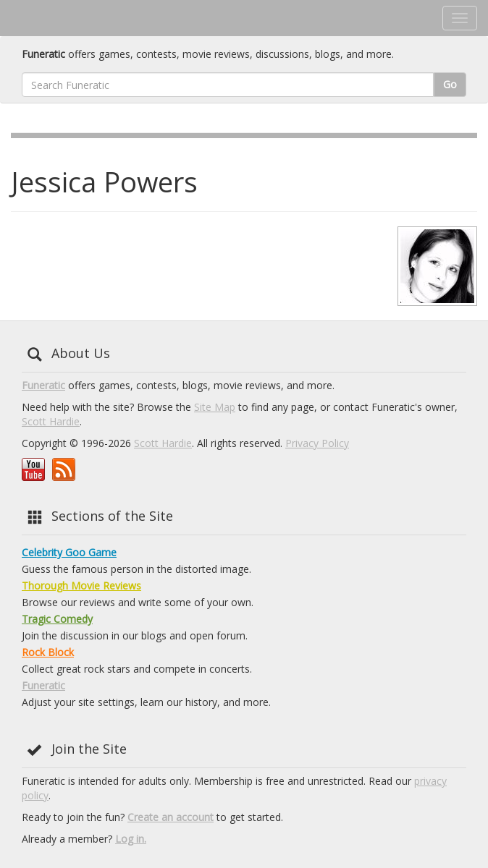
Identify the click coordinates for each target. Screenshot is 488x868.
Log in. (131, 839)
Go (450, 84)
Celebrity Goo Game (69, 552)
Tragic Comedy (57, 619)
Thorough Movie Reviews (81, 586)
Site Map (215, 407)
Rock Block (48, 652)
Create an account (171, 817)
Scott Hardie (51, 421)
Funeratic (43, 385)
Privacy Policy (317, 443)
